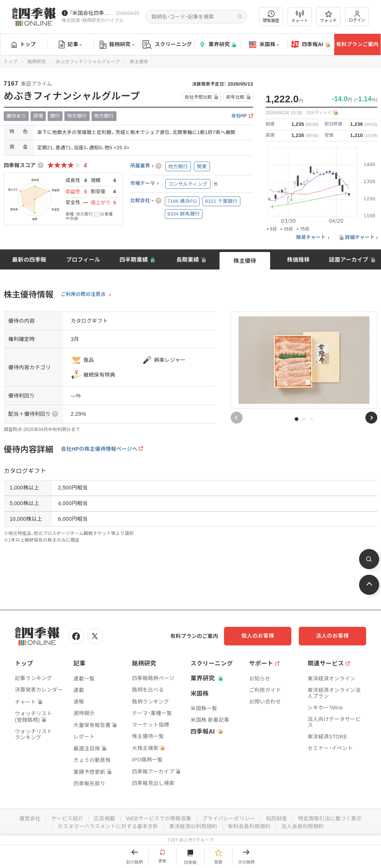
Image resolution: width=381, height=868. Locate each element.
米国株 (264, 45)
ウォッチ (328, 17)
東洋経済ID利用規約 (193, 826)
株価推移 (298, 260)
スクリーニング (167, 44)
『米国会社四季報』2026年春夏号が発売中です (91, 13)
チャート (300, 17)
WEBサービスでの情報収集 (159, 818)
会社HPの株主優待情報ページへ (99, 449)
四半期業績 (134, 260)
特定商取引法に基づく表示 (330, 818)
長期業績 (188, 260)
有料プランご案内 (357, 44)
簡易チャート (311, 237)
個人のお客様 (258, 636)
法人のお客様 (333, 636)
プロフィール (83, 260)
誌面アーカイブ (349, 260)
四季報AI (311, 45)
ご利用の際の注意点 (83, 294)
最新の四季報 (29, 260)
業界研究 (217, 44)
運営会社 (30, 818)
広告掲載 (104, 818)
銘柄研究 (117, 45)
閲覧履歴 (271, 17)
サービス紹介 (67, 818)
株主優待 (245, 261)
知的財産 (277, 818)
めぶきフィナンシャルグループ (88, 62)
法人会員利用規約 (302, 826)
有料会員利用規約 (249, 826)
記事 (71, 45)
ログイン (357, 17)
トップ (24, 44)
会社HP (239, 116)
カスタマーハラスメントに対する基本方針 (108, 826)
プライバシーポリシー (229, 818)
